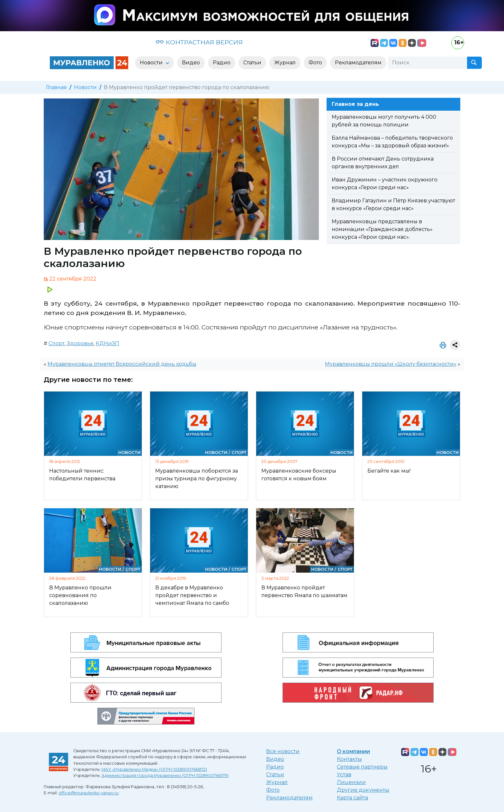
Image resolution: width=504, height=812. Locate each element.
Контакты (349, 759)
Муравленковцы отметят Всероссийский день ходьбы (122, 364)
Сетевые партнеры (362, 767)
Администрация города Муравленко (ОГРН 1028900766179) (165, 775)
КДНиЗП (108, 343)
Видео (275, 759)
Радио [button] (222, 63)
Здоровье (80, 343)
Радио (275, 767)
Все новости (283, 751)
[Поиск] (428, 63)
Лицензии (351, 782)
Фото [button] (315, 63)
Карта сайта (352, 798)
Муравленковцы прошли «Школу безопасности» (391, 364)
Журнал (277, 782)
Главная (56, 87)
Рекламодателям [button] (358, 63)
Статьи (275, 775)
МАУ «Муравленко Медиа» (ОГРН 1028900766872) (154, 769)
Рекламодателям (289, 798)
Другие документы (363, 790)
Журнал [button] (285, 63)
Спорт (57, 343)
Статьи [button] (252, 63)
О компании (353, 751)
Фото (273, 790)
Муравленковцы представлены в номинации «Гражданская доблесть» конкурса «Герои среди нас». (382, 229)
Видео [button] (191, 63)
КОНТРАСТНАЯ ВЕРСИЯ (199, 42)
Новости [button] (152, 63)
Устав (344, 775)
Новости (85, 87)
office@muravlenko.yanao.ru (89, 793)
